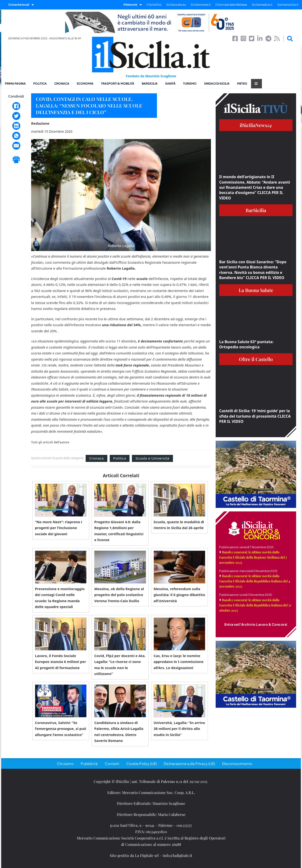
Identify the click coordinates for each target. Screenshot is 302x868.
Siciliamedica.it (262, 5)
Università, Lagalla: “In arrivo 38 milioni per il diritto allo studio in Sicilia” (179, 729)
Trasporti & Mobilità (118, 84)
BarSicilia (150, 84)
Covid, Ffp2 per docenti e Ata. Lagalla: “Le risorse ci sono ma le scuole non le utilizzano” (120, 665)
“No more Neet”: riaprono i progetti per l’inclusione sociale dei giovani (59, 528)
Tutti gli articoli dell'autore (50, 442)
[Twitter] (16, 116)
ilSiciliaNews (256, 125)
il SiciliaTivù (154, 5)
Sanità (170, 84)
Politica (40, 84)
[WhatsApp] (16, 136)
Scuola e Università (152, 458)
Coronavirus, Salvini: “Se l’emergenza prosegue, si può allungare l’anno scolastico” (61, 729)
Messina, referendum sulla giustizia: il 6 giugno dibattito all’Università (179, 595)
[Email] (16, 146)
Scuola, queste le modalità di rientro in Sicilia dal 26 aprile (179, 525)
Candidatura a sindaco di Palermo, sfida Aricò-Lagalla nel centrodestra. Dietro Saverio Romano (119, 732)
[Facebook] (16, 106)
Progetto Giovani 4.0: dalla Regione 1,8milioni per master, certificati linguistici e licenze (119, 531)
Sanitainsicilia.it (288, 5)
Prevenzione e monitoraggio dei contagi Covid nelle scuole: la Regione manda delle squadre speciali (60, 598)
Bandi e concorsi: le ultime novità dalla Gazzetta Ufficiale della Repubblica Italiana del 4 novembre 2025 (255, 581)
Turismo (190, 84)
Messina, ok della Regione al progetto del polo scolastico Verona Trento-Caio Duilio (119, 595)
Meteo (242, 84)
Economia (85, 84)
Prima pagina (15, 84)
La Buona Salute (256, 290)
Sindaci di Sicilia (217, 84)
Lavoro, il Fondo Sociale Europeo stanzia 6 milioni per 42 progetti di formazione (60, 662)
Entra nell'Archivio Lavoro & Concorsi (256, 624)
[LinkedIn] (16, 126)
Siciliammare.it (201, 5)
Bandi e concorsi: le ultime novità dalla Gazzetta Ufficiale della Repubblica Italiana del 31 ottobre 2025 (255, 605)
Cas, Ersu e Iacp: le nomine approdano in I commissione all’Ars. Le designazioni (179, 662)
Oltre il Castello (256, 359)
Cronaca (62, 84)
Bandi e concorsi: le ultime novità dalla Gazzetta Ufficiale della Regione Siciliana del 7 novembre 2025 (253, 557)
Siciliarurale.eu (176, 5)
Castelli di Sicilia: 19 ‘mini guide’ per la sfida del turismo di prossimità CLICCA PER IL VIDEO (255, 416)
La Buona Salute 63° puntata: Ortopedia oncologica (246, 344)
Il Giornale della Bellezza (231, 5)
